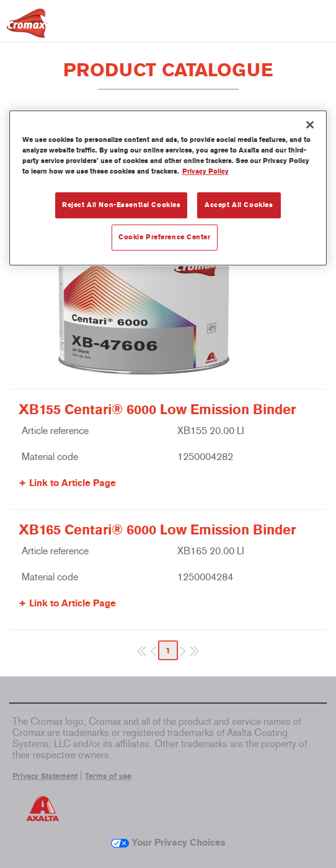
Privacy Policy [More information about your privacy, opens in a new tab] (206, 171)
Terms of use (108, 776)
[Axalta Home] (27, 28)
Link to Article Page (73, 483)
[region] (168, 188)
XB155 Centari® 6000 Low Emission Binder (157, 410)
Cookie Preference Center (165, 237)
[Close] (310, 125)
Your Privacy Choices (168, 843)
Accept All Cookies (239, 205)
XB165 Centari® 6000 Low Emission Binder (157, 530)
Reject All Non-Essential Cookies (121, 205)
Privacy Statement (45, 776)
